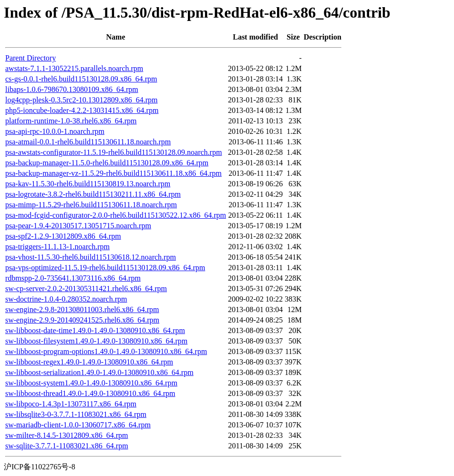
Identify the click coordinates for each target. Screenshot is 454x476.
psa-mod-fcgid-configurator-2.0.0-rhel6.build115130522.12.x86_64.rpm (116, 215)
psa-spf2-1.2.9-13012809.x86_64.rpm (63, 236)
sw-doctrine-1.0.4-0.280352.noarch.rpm (66, 299)
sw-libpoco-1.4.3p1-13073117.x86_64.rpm (71, 404)
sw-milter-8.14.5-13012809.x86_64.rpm (67, 435)
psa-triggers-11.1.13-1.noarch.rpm (57, 247)
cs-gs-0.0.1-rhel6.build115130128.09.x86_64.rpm (81, 79)
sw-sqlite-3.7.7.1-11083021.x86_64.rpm (67, 446)
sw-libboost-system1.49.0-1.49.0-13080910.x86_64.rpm (91, 383)
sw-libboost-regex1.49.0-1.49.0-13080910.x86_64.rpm (89, 362)
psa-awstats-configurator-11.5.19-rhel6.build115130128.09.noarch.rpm (113, 152)
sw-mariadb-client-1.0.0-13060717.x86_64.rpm (78, 425)
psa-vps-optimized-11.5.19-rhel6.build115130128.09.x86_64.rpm (105, 268)
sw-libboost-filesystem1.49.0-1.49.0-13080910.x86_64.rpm (96, 341)
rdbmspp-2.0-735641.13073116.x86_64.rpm (73, 278)
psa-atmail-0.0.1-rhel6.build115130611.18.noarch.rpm (88, 142)
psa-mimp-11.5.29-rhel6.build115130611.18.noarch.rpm (91, 205)
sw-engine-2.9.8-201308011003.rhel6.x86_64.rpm (82, 309)
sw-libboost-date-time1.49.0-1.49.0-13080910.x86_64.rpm (95, 330)
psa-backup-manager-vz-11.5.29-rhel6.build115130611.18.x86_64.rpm (113, 173)
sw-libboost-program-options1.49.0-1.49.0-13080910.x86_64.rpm (106, 351)
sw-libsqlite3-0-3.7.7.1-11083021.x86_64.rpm (76, 414)
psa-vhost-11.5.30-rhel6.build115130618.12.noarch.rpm (91, 257)
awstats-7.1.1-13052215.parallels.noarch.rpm (74, 68)
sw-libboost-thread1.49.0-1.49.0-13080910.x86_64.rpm (90, 393)
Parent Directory (31, 58)
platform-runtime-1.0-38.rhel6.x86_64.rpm (71, 121)
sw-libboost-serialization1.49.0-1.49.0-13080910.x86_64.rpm (99, 372)
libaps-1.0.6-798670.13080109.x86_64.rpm (72, 89)
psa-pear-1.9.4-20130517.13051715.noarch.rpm (78, 226)
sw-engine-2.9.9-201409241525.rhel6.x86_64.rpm (82, 320)
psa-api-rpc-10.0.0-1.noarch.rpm (55, 131)
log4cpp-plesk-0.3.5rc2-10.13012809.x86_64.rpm (82, 100)
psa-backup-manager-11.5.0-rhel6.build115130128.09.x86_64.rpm (107, 163)
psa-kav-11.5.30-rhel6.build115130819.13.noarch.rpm (88, 184)
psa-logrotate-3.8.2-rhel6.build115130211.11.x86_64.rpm (93, 194)
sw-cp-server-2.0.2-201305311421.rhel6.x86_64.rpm (86, 289)
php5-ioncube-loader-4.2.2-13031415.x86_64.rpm (82, 110)
